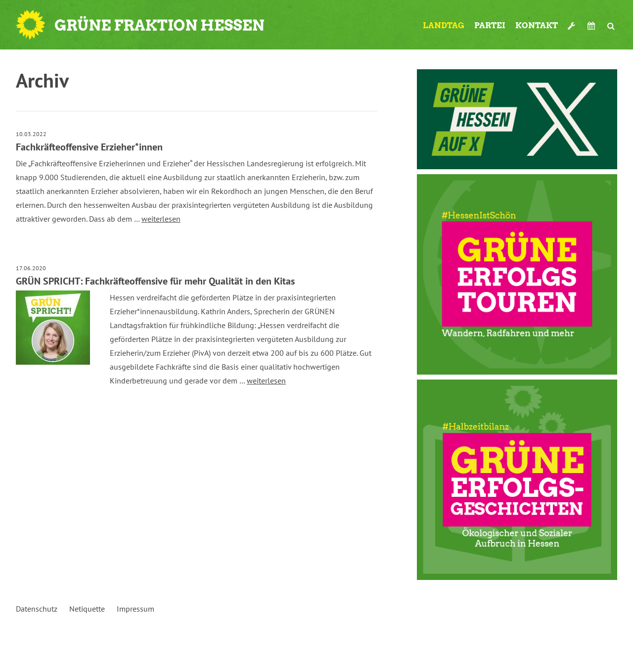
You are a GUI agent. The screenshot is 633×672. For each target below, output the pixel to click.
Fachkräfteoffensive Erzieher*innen (89, 147)
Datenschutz (37, 609)
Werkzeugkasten (573, 26)
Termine (592, 26)
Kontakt (537, 25)
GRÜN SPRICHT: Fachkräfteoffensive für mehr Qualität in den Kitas (155, 281)
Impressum (136, 609)
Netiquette (87, 609)
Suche (611, 26)
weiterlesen (161, 219)
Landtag (444, 25)
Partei (490, 25)
